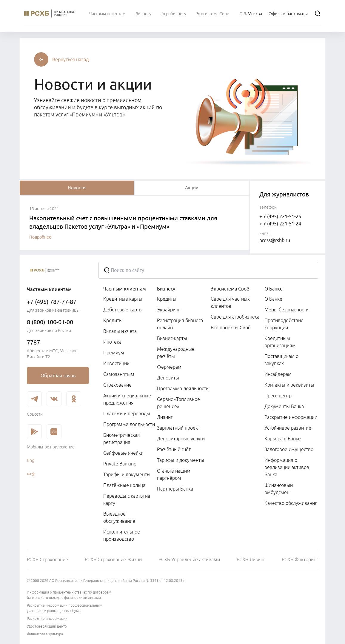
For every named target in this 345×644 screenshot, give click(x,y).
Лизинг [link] (165, 417)
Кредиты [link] (113, 320)
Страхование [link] (117, 385)
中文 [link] (31, 474)
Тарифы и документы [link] (127, 474)
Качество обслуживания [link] (291, 503)
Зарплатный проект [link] (178, 428)
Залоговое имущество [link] (289, 449)
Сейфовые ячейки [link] (123, 453)
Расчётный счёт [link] (174, 449)
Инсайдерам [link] (278, 374)
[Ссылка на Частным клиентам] (107, 13)
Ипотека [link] (112, 342)
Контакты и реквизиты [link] (289, 385)
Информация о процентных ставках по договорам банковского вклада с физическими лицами (69, 595)
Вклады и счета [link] (120, 331)
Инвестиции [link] (116, 363)
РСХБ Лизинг (251, 560)
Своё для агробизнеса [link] (235, 317)
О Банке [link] (273, 299)
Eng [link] (31, 460)
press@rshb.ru (275, 240)
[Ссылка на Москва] (255, 13)
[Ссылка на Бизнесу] (143, 13)
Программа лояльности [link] (129, 424)
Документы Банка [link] (284, 406)
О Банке (274, 289)
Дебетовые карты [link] (123, 310)
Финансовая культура (45, 634)
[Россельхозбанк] (58, 270)
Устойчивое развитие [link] (288, 428)
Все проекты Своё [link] (231, 328)
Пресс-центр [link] (278, 396)
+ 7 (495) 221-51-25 (280, 216)
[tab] (77, 188)
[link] (58, 376)
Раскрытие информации (47, 618)
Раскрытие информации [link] (291, 417)
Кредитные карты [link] (123, 299)
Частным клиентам (125, 289)
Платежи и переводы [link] (127, 414)
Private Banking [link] (120, 464)
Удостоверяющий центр (47, 626)
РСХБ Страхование (47, 560)
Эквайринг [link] (168, 310)
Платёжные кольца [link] (124, 485)
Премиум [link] (114, 353)
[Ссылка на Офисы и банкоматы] (288, 13)
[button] (71, 59)
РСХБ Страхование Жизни (113, 560)
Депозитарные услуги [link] (181, 439)
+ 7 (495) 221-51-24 (280, 224)
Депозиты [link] (168, 378)
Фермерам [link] (169, 367)
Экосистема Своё (230, 289)
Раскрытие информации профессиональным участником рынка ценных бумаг (65, 608)
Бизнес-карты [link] (172, 338)
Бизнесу (166, 289)
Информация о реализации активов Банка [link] (287, 467)
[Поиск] (318, 13)
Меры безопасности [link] (287, 310)
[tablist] (77, 188)
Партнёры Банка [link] (175, 489)
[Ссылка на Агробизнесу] (174, 13)
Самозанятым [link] (119, 374)
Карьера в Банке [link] (283, 439)
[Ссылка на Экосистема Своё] (213, 13)
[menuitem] (107, 13)
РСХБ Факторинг (300, 560)
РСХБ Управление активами (189, 560)
